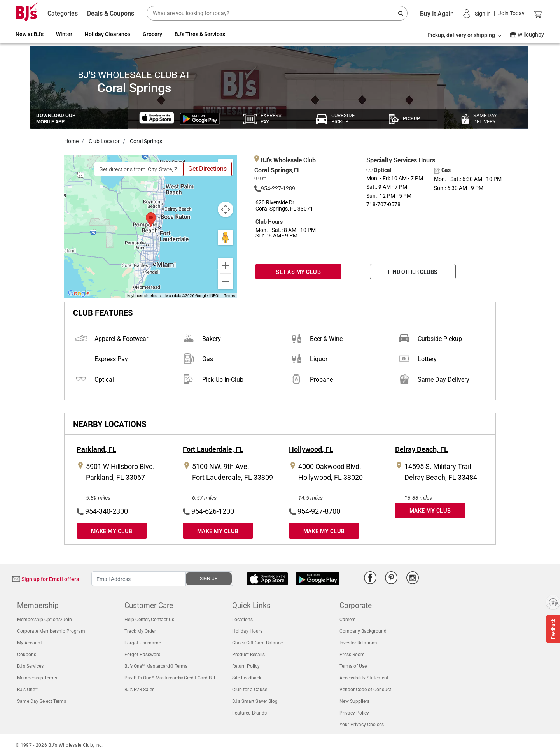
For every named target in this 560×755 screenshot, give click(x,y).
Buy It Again (437, 14)
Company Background (363, 631)
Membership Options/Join (45, 620)
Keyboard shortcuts (144, 296)
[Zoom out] (226, 281)
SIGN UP (209, 579)
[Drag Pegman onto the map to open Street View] (226, 237)
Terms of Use (353, 666)
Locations (242, 620)
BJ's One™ (28, 690)
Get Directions (207, 169)
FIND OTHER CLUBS (413, 272)
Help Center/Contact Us (149, 620)
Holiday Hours (247, 631)
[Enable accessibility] (553, 602)
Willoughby (531, 35)
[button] (494, 13)
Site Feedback (247, 678)
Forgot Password (143, 655)
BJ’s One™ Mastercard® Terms (156, 666)
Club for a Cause (250, 690)
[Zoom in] (226, 265)
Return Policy (246, 666)
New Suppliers (354, 701)
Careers (347, 620)
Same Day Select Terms (42, 701)
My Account (30, 643)
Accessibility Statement (364, 678)
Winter (64, 34)
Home (71, 141)
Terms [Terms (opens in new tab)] (229, 296)
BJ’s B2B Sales (139, 690)
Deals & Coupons (111, 13)
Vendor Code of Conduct (365, 690)
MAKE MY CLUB (112, 531)
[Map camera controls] (226, 209)
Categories (63, 13)
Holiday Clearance (108, 34)
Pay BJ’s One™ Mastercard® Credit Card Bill (170, 678)
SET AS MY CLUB (298, 272)
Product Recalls (248, 655)
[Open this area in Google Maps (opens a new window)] (79, 293)
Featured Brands (249, 713)
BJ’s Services (30, 666)
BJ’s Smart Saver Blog (255, 701)
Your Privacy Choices (362, 725)
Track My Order (140, 631)
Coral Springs (145, 141)
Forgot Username (143, 643)
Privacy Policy (354, 713)
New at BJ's (30, 34)
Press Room (352, 655)
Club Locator (104, 141)
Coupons (27, 655)
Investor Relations (358, 643)
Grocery (152, 34)
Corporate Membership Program (51, 631)
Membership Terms (37, 678)
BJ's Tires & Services (200, 34)
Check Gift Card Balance (257, 643)
